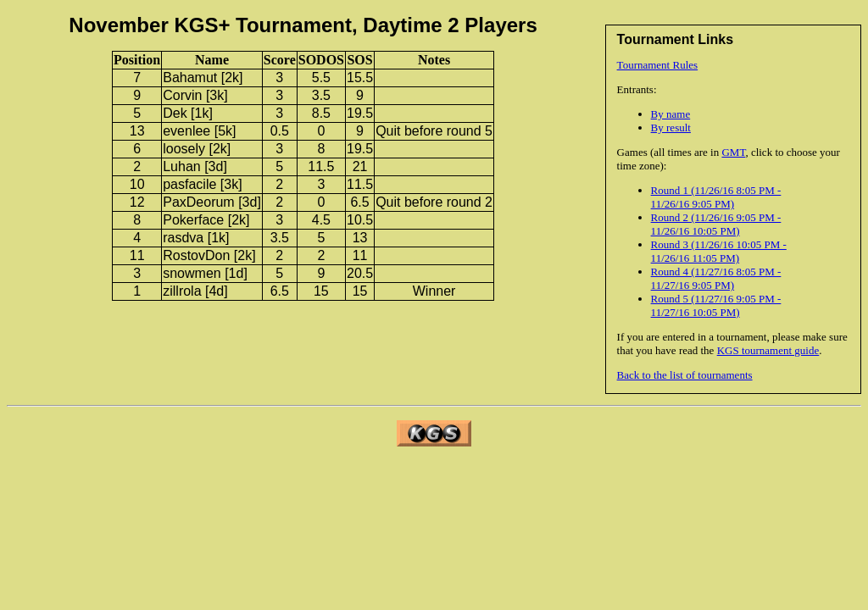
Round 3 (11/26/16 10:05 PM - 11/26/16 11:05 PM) (719, 251)
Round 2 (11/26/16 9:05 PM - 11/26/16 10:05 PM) (716, 224)
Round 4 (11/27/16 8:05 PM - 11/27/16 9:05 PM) (716, 278)
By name (671, 114)
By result (671, 128)
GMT (733, 152)
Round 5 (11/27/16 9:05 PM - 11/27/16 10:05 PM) (716, 305)
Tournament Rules (658, 65)
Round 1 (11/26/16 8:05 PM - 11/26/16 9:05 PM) (716, 197)
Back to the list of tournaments (685, 375)
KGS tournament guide (768, 350)
